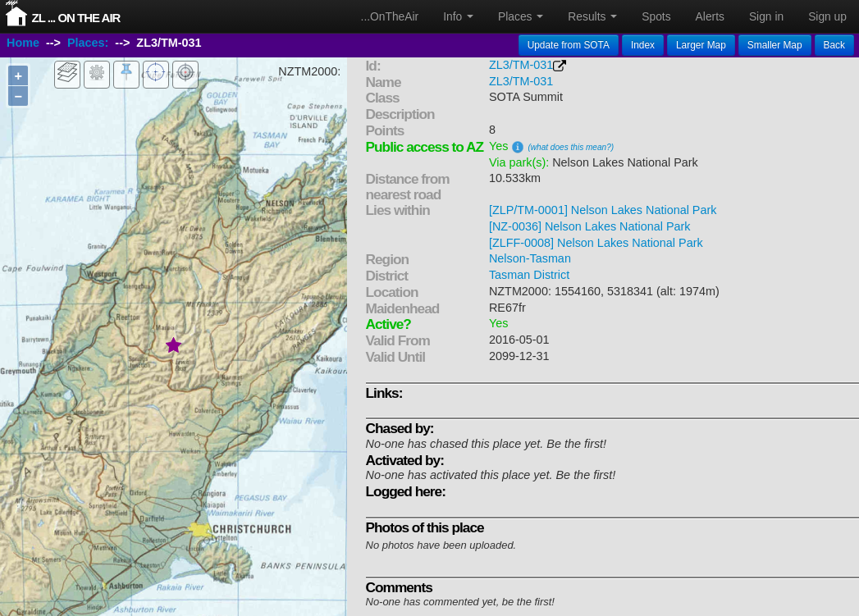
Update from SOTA (569, 45)
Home (23, 43)
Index (643, 45)
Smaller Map (775, 45)
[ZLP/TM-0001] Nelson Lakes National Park (603, 210)
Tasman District (529, 275)
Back (834, 45)
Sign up (827, 16)
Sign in (766, 16)
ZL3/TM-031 (521, 65)
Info (458, 16)
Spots (656, 16)
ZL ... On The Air (76, 18)
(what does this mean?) (571, 147)
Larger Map (701, 45)
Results (592, 16)
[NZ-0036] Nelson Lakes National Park (590, 226)
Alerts (710, 16)
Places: (88, 43)
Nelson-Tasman (530, 258)
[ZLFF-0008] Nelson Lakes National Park (596, 243)
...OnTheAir (390, 16)
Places (521, 16)
